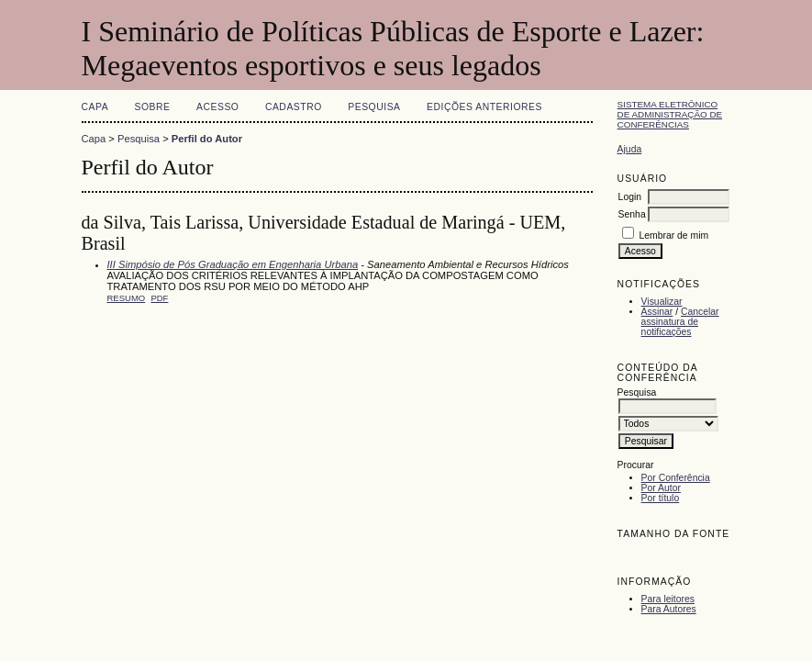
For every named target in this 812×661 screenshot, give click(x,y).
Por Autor (661, 488)
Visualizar (662, 302)
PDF (159, 298)
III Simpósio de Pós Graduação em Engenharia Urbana (233, 264)
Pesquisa (374, 107)
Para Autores (669, 609)
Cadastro (294, 107)
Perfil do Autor (207, 139)
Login (630, 197)
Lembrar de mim (674, 235)
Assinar (657, 312)
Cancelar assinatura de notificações (680, 322)
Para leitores (668, 599)
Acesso (217, 107)
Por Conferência (676, 478)
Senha (632, 214)
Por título (661, 498)
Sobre (153, 107)
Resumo (127, 298)
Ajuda (630, 149)
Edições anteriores (484, 107)
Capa (95, 107)
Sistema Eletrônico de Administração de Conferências (670, 114)
